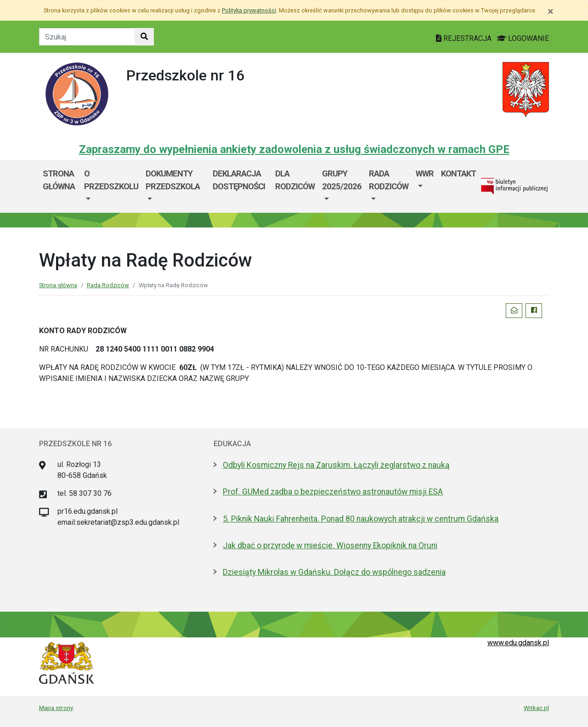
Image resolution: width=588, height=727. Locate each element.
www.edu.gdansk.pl (518, 643)
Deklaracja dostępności (239, 180)
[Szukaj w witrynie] (144, 37)
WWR (425, 173)
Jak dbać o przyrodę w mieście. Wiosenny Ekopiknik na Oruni (330, 545)
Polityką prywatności (249, 10)
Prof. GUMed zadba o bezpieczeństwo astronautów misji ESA (333, 492)
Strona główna (59, 180)
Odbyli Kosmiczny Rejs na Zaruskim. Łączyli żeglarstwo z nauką (336, 465)
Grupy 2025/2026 (342, 180)
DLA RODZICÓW (295, 180)
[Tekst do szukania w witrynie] (87, 37)
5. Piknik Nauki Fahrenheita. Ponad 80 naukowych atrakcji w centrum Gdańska (361, 519)
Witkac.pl (536, 708)
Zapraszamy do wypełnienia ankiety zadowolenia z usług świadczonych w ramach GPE (294, 149)
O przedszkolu (111, 180)
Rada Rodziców (389, 180)
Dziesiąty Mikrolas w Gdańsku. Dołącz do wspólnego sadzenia (334, 572)
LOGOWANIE (523, 38)
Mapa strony (56, 708)
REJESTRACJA (465, 38)
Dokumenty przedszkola (173, 180)
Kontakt (458, 173)
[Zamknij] (551, 11)
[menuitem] (111, 186)
